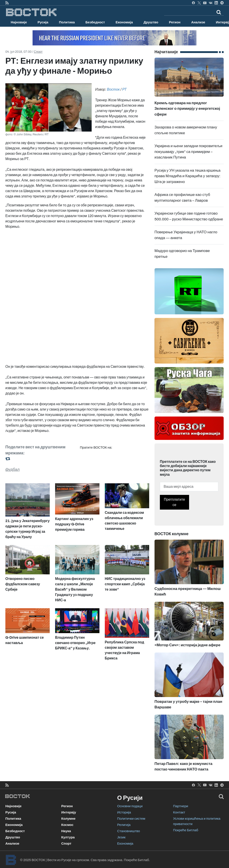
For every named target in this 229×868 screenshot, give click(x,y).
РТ (124, 89)
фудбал (12, 470)
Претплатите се (174, 502)
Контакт (179, 812)
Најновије (19, 22)
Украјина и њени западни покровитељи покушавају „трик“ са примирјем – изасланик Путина (189, 152)
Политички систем (131, 819)
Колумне (68, 819)
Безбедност (95, 22)
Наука (66, 831)
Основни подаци (130, 806)
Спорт (38, 52)
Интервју (69, 812)
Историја (124, 812)
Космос (67, 825)
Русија (43, 22)
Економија (124, 22)
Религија (124, 825)
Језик (121, 837)
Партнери (181, 806)
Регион (175, 22)
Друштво (151, 22)
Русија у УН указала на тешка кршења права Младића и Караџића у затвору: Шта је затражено (188, 176)
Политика (67, 22)
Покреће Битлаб (186, 830)
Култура (68, 837)
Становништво (129, 831)
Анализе (198, 22)
